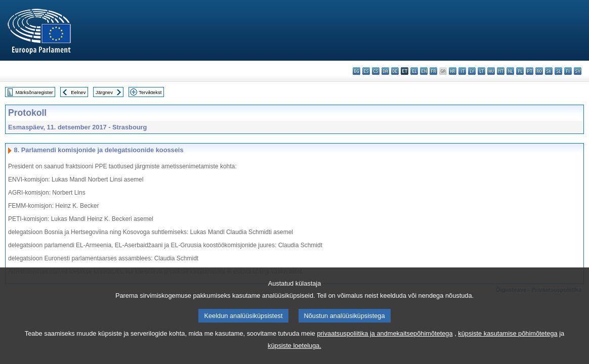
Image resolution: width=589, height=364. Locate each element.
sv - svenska (578, 71)
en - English (424, 71)
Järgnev (104, 92)
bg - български (356, 71)
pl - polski (520, 71)
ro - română (539, 71)
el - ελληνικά (414, 71)
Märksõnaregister (34, 92)
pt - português (530, 71)
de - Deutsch (395, 71)
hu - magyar (491, 71)
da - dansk (385, 71)
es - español (366, 71)
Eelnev (78, 92)
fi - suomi (568, 71)
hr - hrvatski (453, 71)
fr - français (433, 71)
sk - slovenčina (549, 71)
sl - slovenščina (558, 71)
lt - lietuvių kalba (481, 71)
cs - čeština (376, 71)
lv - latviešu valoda (472, 71)
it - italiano (462, 71)
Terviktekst (150, 92)
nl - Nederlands (510, 71)
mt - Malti (501, 71)
